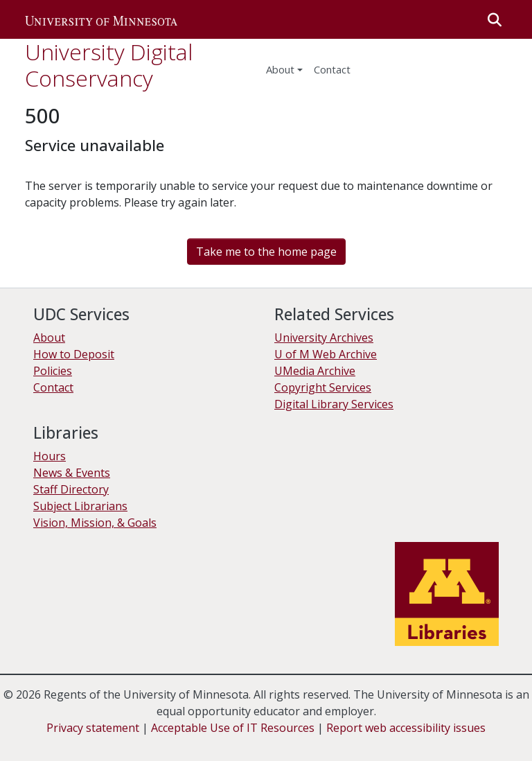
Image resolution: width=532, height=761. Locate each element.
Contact (53, 387)
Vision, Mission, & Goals (95, 523)
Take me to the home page (266, 252)
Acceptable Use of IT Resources (233, 728)
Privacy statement (93, 728)
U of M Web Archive (326, 354)
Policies (53, 371)
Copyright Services (323, 387)
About (280, 69)
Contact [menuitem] (332, 69)
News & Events (72, 473)
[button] (101, 19)
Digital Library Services (334, 404)
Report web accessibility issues (406, 728)
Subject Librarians (80, 506)
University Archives (324, 338)
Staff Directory (71, 489)
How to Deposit (74, 354)
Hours (50, 456)
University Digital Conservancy (109, 65)
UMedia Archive (315, 371)
